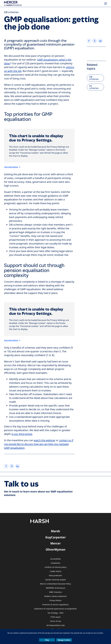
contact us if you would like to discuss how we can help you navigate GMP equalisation (39, 444)
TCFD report (55, 617)
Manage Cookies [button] (64, 640)
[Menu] (106, 4)
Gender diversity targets (56, 580)
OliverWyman (55, 549)
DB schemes (11, 12)
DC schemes (94, 87)
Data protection (55, 576)
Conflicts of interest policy (55, 567)
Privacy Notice (55, 601)
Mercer (55, 543)
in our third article (22, 434)
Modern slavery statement (55, 596)
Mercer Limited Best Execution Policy (55, 584)
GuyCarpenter (55, 537)
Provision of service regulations (55, 605)
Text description (11, 167)
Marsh (55, 531)
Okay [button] (47, 640)
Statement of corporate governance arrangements (55, 609)
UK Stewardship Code (56, 625)
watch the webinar (44, 440)
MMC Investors (56, 592)
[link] (6, 466)
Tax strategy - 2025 (55, 613)
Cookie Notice (56, 571)
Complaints (55, 563)
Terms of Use (55, 621)
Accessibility (55, 559)
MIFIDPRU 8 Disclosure (56, 588)
